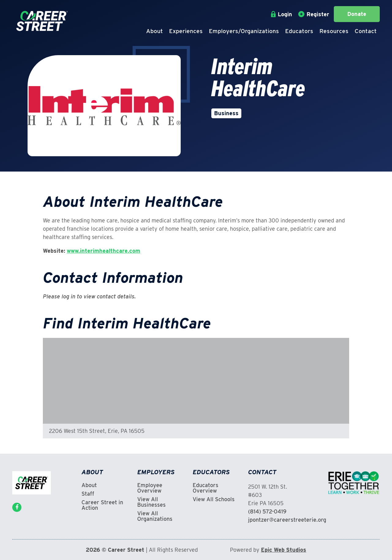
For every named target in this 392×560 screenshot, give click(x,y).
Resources (334, 31)
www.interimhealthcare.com (104, 251)
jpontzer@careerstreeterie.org (287, 520)
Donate (357, 14)
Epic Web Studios (284, 550)
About (155, 31)
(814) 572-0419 (267, 511)
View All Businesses (151, 502)
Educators (299, 31)
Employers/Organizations (244, 31)
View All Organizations (155, 516)
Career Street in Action (102, 505)
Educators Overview (205, 488)
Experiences (186, 31)
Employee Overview (150, 488)
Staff (88, 494)
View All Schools (214, 499)
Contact (366, 31)
